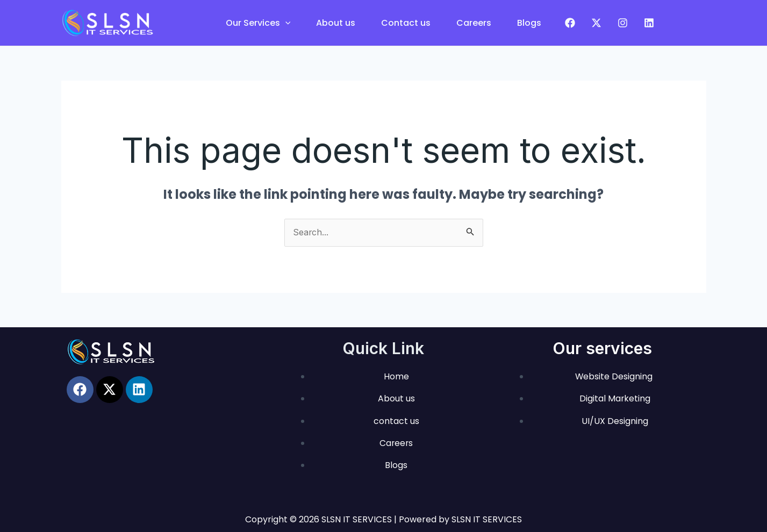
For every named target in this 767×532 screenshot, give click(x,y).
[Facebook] (570, 23)
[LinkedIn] (649, 23)
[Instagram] (623, 23)
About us (336, 23)
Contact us (406, 23)
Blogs (529, 23)
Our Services (258, 23)
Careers (474, 23)
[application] (285, 23)
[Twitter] (596, 23)
